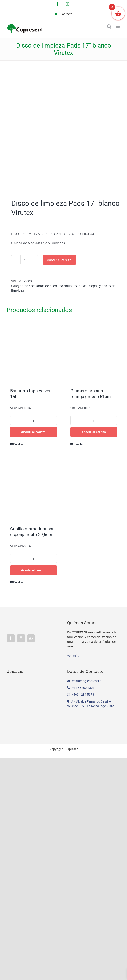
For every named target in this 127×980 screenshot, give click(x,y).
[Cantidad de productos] (25, 260)
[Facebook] (11, 638)
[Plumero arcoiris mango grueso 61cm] (94, 352)
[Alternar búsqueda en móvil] (109, 26)
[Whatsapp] (31, 638)
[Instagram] (21, 638)
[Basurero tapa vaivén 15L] (33, 352)
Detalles (18, 444)
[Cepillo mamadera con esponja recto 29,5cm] (33, 490)
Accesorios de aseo (43, 286)
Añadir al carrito (59, 260)
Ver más (73, 656)
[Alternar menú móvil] (118, 26)
